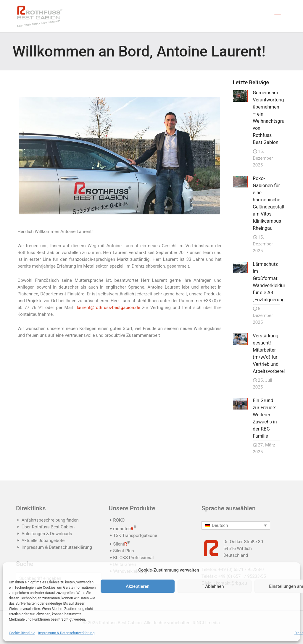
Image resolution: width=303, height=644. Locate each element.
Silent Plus (123, 551)
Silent (121, 544)
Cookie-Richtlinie (22, 633)
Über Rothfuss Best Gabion (48, 527)
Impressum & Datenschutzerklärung (66, 633)
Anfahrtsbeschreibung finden (50, 520)
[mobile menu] (278, 16)
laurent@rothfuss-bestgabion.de (108, 308)
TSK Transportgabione (135, 535)
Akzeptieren (138, 586)
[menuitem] (236, 525)
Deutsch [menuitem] (220, 525)
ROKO (119, 520)
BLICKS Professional (133, 558)
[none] (236, 525)
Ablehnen (214, 586)
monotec (125, 529)
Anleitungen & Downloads (47, 534)
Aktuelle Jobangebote (43, 541)
